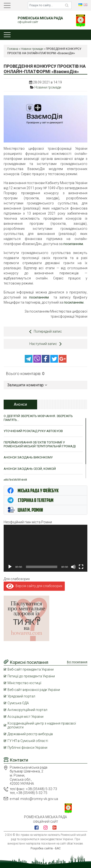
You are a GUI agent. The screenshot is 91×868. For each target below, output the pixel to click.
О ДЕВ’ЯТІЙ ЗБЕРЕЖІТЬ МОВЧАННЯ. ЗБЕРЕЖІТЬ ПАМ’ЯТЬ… (38, 418)
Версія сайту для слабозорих (34, 586)
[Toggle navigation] (7, 5)
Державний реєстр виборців (30, 734)
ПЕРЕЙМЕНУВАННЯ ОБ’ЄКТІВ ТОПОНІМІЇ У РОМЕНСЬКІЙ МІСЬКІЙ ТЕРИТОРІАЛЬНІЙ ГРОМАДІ (40, 444)
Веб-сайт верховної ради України (34, 690)
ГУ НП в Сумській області (28, 741)
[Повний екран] (81, 567)
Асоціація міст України (25, 717)
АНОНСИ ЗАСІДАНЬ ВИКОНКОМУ (28, 457)
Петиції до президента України (31, 676)
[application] (45, 548)
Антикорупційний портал (27, 710)
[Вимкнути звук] (73, 567)
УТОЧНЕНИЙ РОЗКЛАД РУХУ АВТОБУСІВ (33, 431)
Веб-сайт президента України (31, 669)
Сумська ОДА (18, 703)
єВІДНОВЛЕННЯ (15, 480)
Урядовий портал (21, 696)
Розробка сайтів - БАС (46, 848)
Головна (13, 49)
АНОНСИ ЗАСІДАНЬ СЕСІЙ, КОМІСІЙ (30, 469)
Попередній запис (45, 331)
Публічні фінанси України (27, 748)
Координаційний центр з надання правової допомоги (42, 725)
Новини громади (32, 49)
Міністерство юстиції (24, 683)
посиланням (39, 297)
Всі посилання (77, 662)
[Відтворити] (10, 567)
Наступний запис (45, 344)
